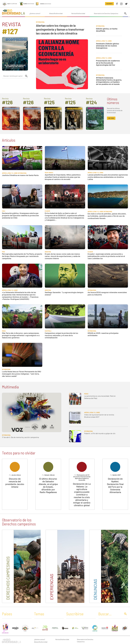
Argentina (48, 252)
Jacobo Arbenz (16, 475)
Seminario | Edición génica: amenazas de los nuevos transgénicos (108, 46)
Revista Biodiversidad (78, 13)
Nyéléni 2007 (116, 475)
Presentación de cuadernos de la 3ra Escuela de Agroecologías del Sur (108, 63)
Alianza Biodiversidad (56, 13)
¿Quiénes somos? (35, 13)
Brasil (4, 331)
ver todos (111, 118)
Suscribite (109, 4)
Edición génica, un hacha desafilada (107, 30)
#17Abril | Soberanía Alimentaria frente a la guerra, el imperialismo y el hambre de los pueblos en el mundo (109, 81)
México (86, 394)
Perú (3, 252)
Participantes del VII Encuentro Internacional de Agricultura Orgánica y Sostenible (82, 477)
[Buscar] (110, 614)
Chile (4, 211)
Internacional (40, 22)
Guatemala (48, 331)
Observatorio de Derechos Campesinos (106, 13)
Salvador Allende (49, 475)
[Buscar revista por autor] (13, 76)
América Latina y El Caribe (104, 41)
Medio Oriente (49, 173)
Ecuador (47, 211)
